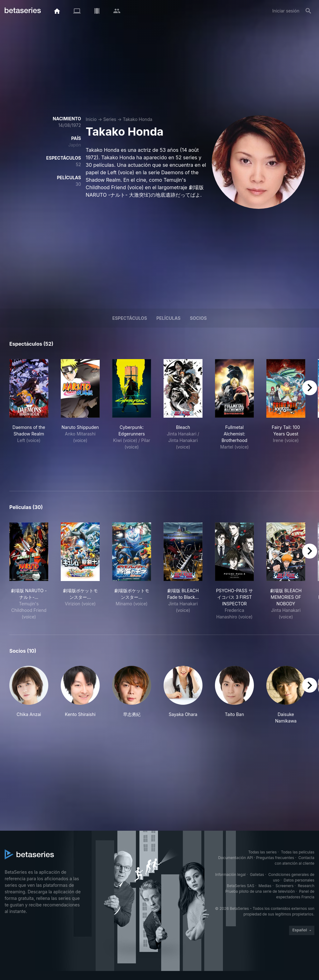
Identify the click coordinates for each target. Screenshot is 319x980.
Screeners (285, 886)
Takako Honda (138, 119)
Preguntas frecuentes (275, 858)
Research (306, 886)
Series (110, 119)
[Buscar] (308, 11)
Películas (168, 318)
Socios (198, 318)
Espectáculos (130, 318)
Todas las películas (298, 852)
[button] (29, 695)
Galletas (257, 874)
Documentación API (236, 858)
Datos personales (299, 880)
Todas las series (262, 852)
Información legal (231, 874)
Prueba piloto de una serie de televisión (260, 891)
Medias (265, 886)
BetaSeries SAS (240, 886)
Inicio (91, 119)
